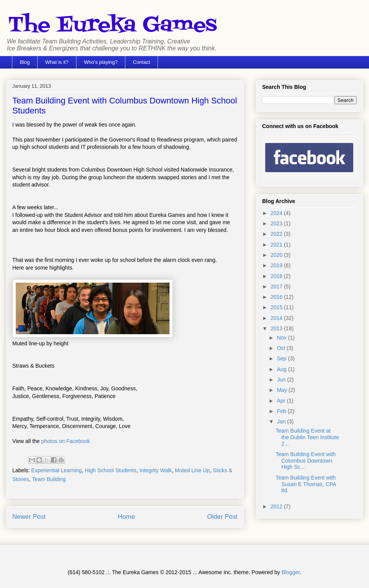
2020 (277, 255)
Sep (282, 358)
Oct (282, 348)
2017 (277, 287)
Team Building (49, 479)
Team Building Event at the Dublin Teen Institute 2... (307, 437)
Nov (282, 338)
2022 (277, 234)
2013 (277, 328)
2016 (277, 297)
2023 (277, 223)
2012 (277, 506)
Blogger (290, 572)
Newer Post (29, 517)
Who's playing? (101, 62)
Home (126, 517)
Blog (25, 62)
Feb (282, 411)
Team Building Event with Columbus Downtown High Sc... (306, 461)
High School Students (111, 470)
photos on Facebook (66, 441)
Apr (282, 401)
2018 (277, 276)
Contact (142, 62)
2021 (277, 245)
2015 (277, 307)
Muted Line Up (192, 470)
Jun (282, 380)
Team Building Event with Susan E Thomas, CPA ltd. (306, 484)
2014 (277, 318)
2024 (277, 213)
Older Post (222, 517)
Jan (282, 421)
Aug (282, 369)
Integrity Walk (156, 470)
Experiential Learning (57, 470)
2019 (277, 265)
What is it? (57, 62)
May (283, 390)
